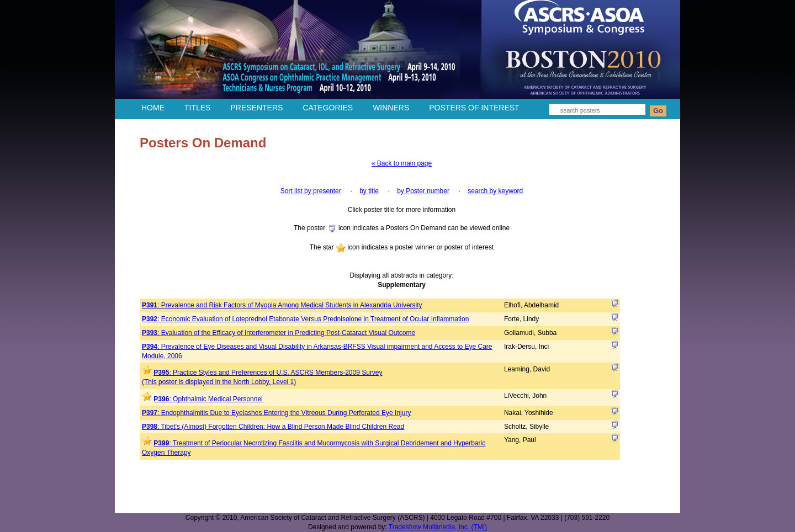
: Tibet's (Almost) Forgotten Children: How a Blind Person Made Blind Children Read (273, 427)
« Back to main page (402, 163)
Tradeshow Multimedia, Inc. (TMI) (438, 527)
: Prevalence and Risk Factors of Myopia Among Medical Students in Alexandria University (282, 305)
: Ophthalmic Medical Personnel (208, 399)
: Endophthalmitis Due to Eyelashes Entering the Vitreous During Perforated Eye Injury (276, 413)
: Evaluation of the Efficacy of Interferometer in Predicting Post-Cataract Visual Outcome (279, 333)
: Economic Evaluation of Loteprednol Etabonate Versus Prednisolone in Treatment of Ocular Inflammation (305, 319)
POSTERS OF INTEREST (474, 108)
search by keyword (495, 191)
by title (369, 191)
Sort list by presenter (311, 191)
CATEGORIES (328, 108)
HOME (153, 108)
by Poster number (423, 191)
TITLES (197, 108)
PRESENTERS (256, 108)
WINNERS (391, 108)
